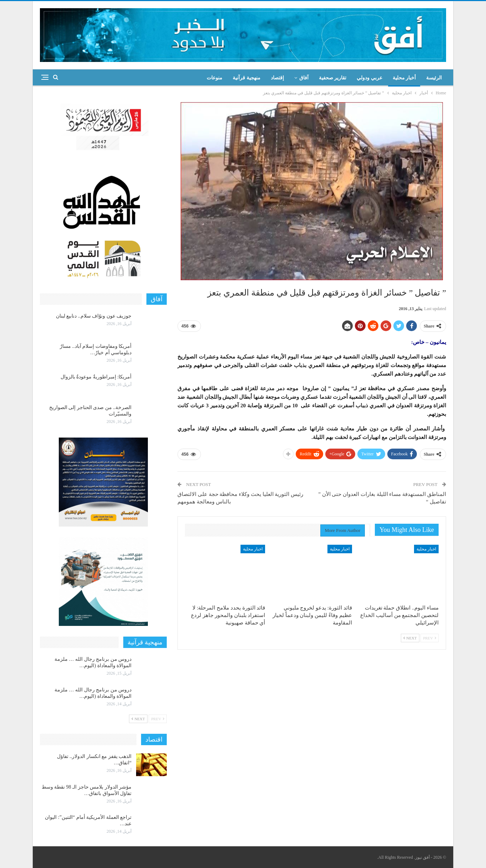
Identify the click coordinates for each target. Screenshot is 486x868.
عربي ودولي (369, 78)
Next (410, 638)
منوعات (214, 78)
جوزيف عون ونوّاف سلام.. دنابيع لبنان (94, 316)
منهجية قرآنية (247, 78)
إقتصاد (277, 78)
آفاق (304, 78)
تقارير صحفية (333, 78)
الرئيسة (434, 78)
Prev (430, 638)
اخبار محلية (426, 549)
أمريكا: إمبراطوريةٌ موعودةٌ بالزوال (96, 377)
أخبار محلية (404, 78)
